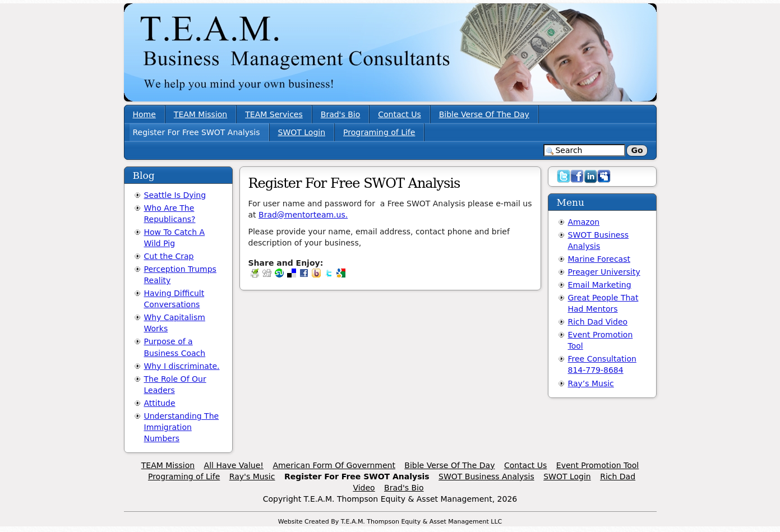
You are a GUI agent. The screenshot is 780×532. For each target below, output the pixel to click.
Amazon (584, 222)
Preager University (604, 272)
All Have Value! (234, 465)
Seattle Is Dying (175, 195)
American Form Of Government (334, 465)
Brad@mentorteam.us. (303, 215)
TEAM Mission (200, 114)
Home (144, 114)
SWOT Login (302, 132)
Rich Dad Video (598, 322)
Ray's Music (252, 477)
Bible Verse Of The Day (484, 114)
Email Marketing (600, 285)
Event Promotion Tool (597, 465)
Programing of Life (379, 132)
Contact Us (399, 114)
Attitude (160, 403)
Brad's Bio (340, 114)
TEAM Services (274, 114)
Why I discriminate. (182, 366)
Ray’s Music (591, 383)
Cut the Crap (169, 256)
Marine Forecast (599, 259)
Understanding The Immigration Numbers (182, 427)
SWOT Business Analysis (486, 477)
